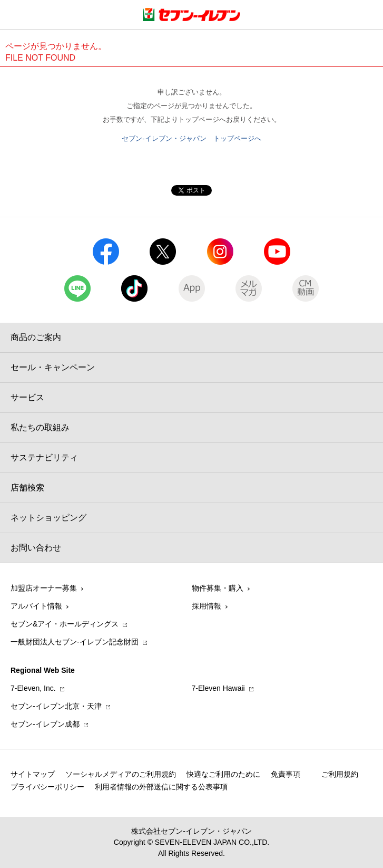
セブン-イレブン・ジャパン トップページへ (191, 138)
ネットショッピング (48, 518)
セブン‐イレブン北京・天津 (56, 706)
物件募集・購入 (218, 588)
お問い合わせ (36, 548)
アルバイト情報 (36, 606)
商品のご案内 (36, 337)
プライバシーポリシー (47, 787)
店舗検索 (27, 488)
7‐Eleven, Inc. (33, 688)
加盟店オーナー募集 (44, 588)
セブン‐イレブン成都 (45, 724)
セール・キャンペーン (53, 367)
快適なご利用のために (223, 774)
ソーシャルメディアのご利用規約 (121, 774)
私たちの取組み (40, 427)
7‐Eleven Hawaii (218, 688)
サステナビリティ (44, 457)
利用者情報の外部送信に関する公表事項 (161, 787)
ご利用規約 (340, 774)
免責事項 (286, 774)
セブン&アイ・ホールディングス (65, 624)
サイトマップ (33, 774)
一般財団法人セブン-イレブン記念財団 (75, 642)
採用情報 (207, 606)
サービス (27, 397)
